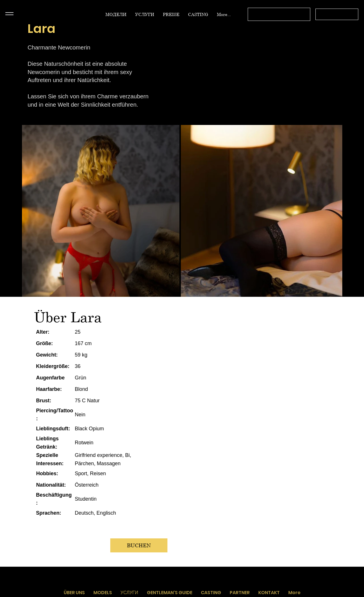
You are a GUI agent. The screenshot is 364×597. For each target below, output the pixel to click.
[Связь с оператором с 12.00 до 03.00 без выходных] (279, 14)
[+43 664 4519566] (337, 14)
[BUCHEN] (139, 545)
